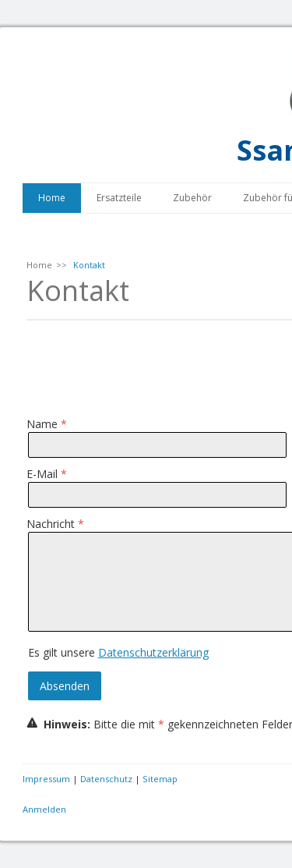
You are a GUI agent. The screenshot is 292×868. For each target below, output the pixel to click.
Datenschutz (106, 779)
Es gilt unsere (118, 652)
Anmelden (44, 809)
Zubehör (192, 198)
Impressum (46, 779)
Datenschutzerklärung (153, 652)
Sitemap (160, 779)
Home (52, 198)
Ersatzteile (119, 198)
